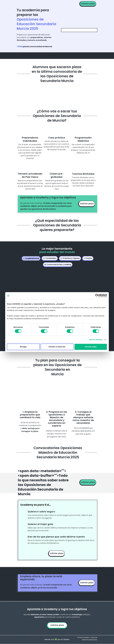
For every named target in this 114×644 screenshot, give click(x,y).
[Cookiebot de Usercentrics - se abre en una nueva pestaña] (97, 296)
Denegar (23, 347)
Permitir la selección (57, 347)
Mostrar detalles (96, 340)
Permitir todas (91, 347)
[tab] (31, 258)
